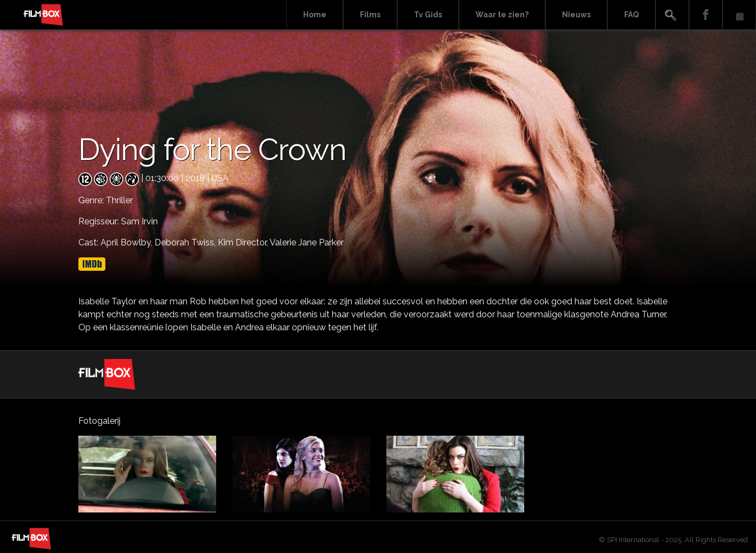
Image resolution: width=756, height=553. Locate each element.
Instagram (739, 15)
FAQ (631, 15)
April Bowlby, (128, 242)
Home (315, 15)
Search (672, 15)
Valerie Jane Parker (307, 242)
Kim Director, (244, 242)
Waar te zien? (502, 15)
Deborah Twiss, (186, 242)
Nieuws (576, 15)
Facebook (706, 15)
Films (370, 15)
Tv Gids (428, 15)
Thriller (119, 200)
